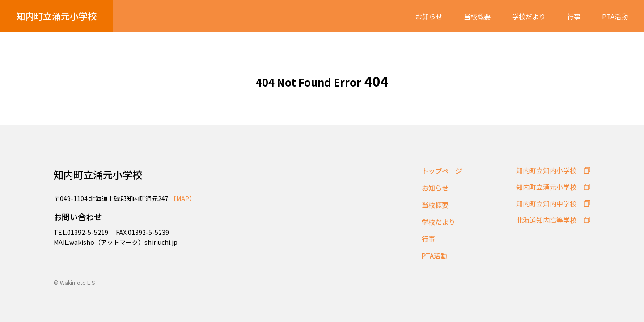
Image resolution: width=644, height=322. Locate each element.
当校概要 (477, 17)
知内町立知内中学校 (546, 203)
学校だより (529, 17)
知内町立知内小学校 (546, 170)
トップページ (442, 171)
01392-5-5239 (148, 232)
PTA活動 (615, 17)
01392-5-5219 (88, 232)
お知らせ (429, 17)
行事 (574, 17)
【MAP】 (183, 198)
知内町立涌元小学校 (56, 16)
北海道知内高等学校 (546, 220)
